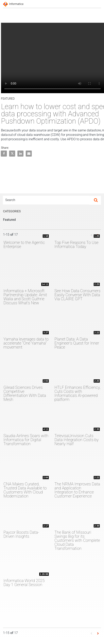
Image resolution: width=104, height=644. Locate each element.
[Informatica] (14, 4)
